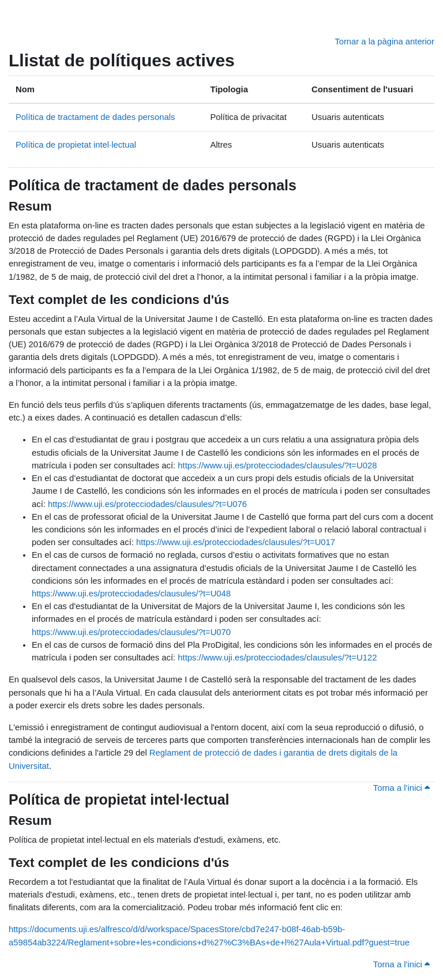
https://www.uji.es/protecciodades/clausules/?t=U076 (147, 504)
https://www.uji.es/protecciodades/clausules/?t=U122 (277, 658)
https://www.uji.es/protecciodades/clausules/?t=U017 (236, 542)
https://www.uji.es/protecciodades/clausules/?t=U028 (277, 465)
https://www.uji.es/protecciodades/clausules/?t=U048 (131, 594)
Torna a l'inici (401, 788)
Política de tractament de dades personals (95, 117)
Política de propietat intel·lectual (76, 145)
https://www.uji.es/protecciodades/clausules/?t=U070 (131, 632)
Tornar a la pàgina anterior (384, 42)
